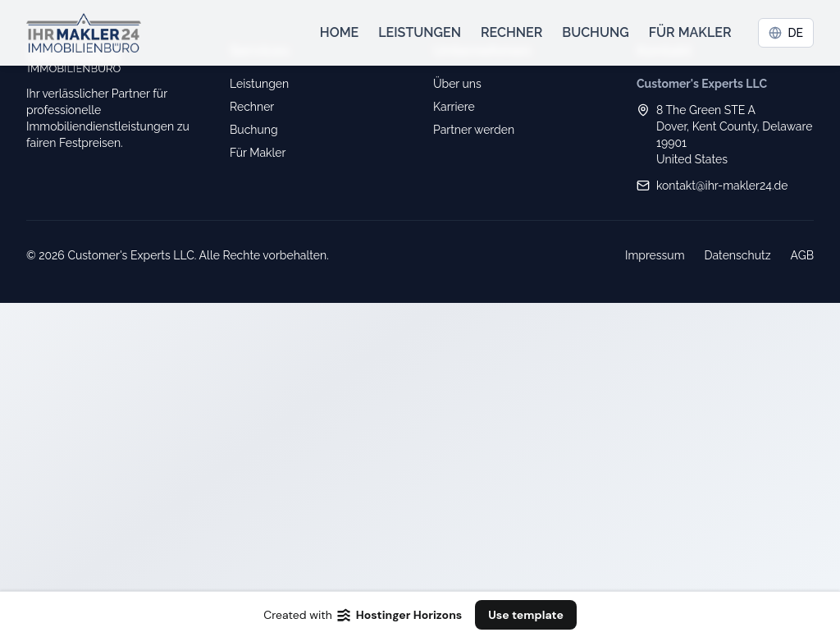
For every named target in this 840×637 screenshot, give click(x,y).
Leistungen (420, 32)
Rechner (511, 32)
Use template (526, 615)
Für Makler (690, 32)
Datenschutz (738, 255)
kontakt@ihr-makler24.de (722, 186)
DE (786, 33)
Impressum (655, 255)
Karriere (454, 107)
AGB (802, 255)
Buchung (595, 32)
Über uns (457, 84)
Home (340, 32)
